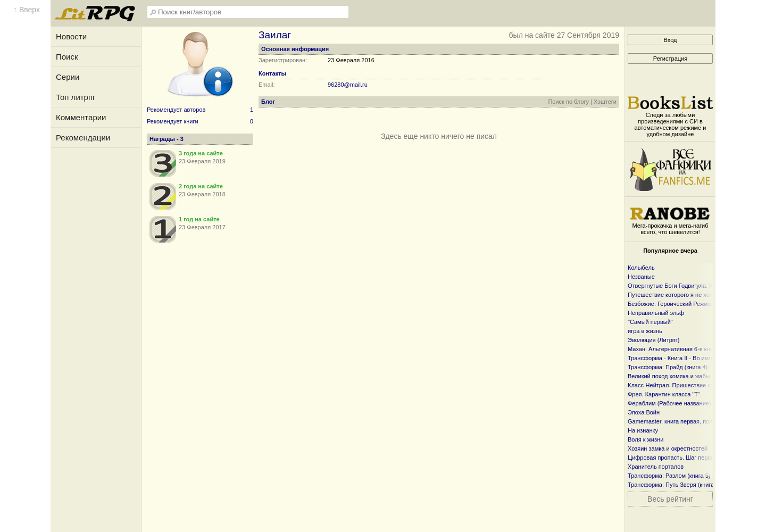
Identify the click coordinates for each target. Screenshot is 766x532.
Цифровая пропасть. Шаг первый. (674, 458)
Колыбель (641, 268)
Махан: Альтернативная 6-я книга (673, 349)
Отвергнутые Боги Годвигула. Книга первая (686, 286)
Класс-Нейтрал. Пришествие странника (682, 385)
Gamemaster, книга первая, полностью (680, 421)
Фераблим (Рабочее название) (669, 403)
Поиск (67, 57)
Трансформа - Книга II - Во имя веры (677, 358)
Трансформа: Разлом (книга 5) (669, 476)
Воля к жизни (646, 439)
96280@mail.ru (348, 85)
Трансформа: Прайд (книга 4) (668, 367)
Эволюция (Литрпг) (653, 340)
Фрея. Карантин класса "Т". (665, 394)
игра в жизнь (645, 331)
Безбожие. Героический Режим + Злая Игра (687, 304)
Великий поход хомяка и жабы (669, 376)
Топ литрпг (76, 97)
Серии (68, 77)
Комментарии (81, 117)
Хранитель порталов (656, 467)
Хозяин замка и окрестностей (668, 448)
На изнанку (643, 430)
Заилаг (275, 35)
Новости (71, 36)
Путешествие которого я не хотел (673, 295)
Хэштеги (605, 102)
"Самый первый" (650, 322)
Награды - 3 (166, 139)
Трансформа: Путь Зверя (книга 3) (674, 485)
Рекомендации (83, 138)
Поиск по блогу (568, 102)
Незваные (641, 277)
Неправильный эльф (656, 313)
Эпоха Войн (644, 412)
